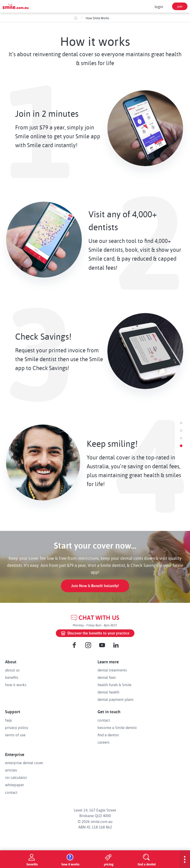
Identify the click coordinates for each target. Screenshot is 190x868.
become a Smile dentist (117, 727)
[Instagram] (88, 645)
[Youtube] (102, 645)
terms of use (15, 735)
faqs (8, 720)
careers (103, 742)
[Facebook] (74, 645)
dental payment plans (115, 699)
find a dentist (108, 735)
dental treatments (112, 670)
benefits (12, 677)
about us (12, 670)
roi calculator (16, 777)
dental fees (107, 677)
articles (11, 770)
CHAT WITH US (95, 618)
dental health (108, 692)
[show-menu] (185, 859)
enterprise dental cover (24, 763)
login (159, 7)
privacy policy (17, 727)
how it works (16, 685)
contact (104, 720)
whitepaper (15, 785)
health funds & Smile (114, 685)
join (180, 6)
